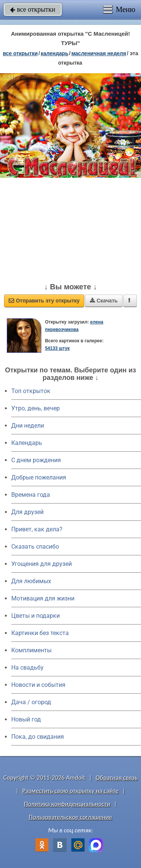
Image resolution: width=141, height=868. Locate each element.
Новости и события (38, 685)
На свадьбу (27, 668)
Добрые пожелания (39, 477)
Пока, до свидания (38, 737)
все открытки (33, 9)
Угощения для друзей (42, 564)
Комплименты (31, 650)
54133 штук (58, 348)
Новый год (26, 719)
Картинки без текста (40, 633)
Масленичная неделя (99, 53)
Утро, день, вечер (36, 408)
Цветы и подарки (36, 616)
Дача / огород (31, 702)
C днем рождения (36, 460)
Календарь (55, 53)
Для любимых (31, 581)
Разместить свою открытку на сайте (71, 791)
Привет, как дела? (37, 529)
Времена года (31, 495)
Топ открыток (31, 391)
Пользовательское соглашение (70, 817)
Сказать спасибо (35, 547)
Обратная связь (117, 778)
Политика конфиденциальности (67, 804)
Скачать (104, 301)
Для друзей (27, 512)
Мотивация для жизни (43, 598)
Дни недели (28, 426)
